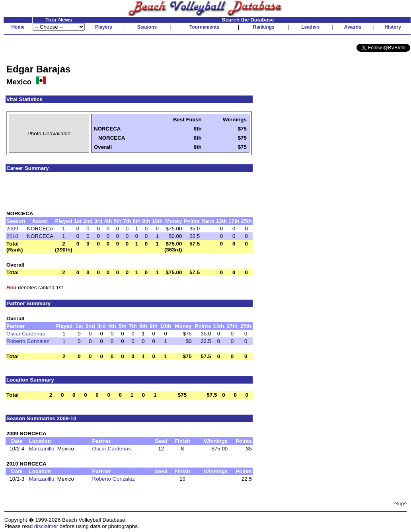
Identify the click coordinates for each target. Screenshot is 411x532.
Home (18, 27)
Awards (353, 27)
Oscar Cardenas (26, 334)
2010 (12, 236)
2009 (12, 229)
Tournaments (204, 27)
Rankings (264, 27)
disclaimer (46, 526)
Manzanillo (42, 449)
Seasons (147, 27)
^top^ (400, 504)
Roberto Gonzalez (28, 341)
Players (104, 27)
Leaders (310, 27)
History (393, 27)
